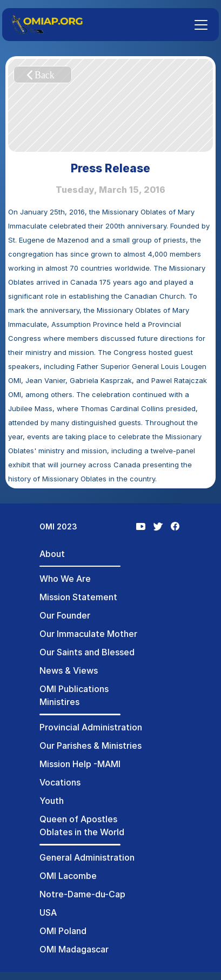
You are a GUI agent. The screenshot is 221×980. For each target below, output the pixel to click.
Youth (52, 801)
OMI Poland (63, 931)
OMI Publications (74, 689)
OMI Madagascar (74, 949)
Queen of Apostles (78, 819)
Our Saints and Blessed (87, 652)
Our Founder (65, 615)
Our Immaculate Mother (88, 634)
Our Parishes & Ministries (91, 746)
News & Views (69, 670)
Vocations (60, 782)
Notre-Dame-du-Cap (82, 894)
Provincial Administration (91, 727)
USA (48, 912)
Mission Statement (78, 597)
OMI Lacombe (68, 876)
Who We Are (65, 579)
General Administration (87, 857)
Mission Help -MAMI (80, 764)
